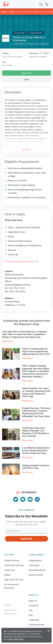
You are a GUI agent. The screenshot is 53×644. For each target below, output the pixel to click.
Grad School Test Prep (14, 565)
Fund (12, 12)
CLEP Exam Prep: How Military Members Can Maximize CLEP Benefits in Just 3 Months (36, 432)
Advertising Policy (36, 625)
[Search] (41, 4)
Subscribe (26, 539)
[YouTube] (30, 499)
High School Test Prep (14, 580)
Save (26, 79)
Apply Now (27, 73)
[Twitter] (16, 499)
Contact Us (34, 606)
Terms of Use (10, 614)
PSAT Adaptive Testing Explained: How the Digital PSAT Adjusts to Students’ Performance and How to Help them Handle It (36, 371)
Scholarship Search (37, 570)
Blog (31, 615)
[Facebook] (23, 499)
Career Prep (9, 570)
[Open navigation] (47, 4)
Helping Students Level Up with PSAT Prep (36, 467)
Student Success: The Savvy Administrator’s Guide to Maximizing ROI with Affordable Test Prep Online (36, 412)
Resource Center (36, 575)
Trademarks (34, 620)
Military (7, 575)
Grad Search (34, 565)
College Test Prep (12, 561)
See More (26, 150)
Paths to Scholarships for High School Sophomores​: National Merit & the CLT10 (36, 351)
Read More (7, 341)
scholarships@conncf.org (17, 285)
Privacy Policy (10, 610)
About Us (33, 601)
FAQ (31, 610)
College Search (35, 561)
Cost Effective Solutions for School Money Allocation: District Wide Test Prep (36, 451)
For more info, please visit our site (21, 261)
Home (4, 12)
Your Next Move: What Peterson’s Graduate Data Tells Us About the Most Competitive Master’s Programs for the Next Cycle (24, 334)
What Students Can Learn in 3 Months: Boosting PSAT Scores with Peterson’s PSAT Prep (36, 392)
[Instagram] (37, 499)
